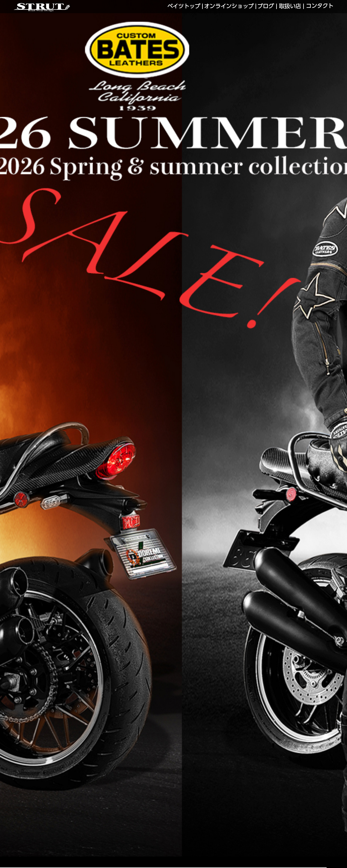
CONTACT (320, 6)
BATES (184, 6)
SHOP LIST (290, 6)
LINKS (266, 6)
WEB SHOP (229, 6)
